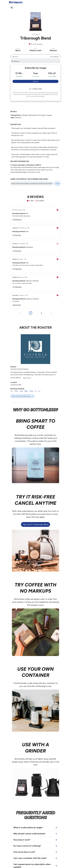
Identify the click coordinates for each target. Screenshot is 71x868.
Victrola (36, 35)
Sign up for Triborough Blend (35, 524)
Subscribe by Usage (36, 68)
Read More (27, 378)
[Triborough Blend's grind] (35, 61)
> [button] (51, 313)
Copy (57, 183)
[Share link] (32, 183)
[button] (35, 57)
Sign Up (35, 81)
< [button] (20, 313)
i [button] (40, 165)
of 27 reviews (37, 44)
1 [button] (31, 313)
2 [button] (41, 313)
